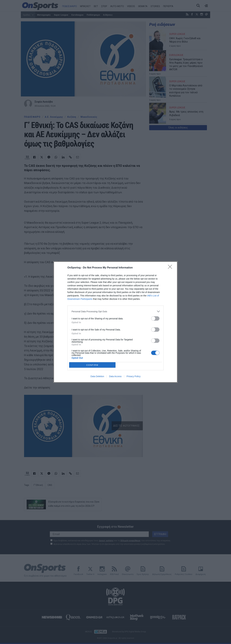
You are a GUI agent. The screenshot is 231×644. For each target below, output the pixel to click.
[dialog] (116, 322)
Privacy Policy (134, 376)
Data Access (115, 376)
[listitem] (116, 311)
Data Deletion (97, 376)
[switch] (155, 318)
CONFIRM (92, 365)
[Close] (171, 268)
